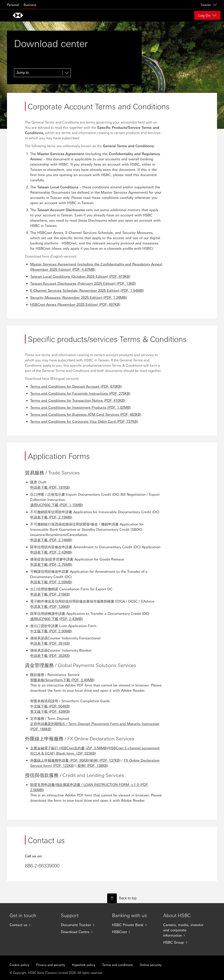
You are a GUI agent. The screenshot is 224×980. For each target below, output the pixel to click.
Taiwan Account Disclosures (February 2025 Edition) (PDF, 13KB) (83, 283)
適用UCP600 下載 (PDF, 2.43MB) (57, 619)
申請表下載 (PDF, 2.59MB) (51, 582)
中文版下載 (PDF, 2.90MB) (51, 631)
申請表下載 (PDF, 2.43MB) (51, 552)
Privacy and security (51, 965)
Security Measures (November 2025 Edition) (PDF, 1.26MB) (79, 297)
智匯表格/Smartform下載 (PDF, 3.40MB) (62, 680)
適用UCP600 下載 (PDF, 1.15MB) (57, 505)
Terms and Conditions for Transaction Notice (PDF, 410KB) (78, 400)
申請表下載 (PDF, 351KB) (50, 643)
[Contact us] (32, 925)
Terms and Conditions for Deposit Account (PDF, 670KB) (76, 386)
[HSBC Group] (185, 942)
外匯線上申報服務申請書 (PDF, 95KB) (60, 760)
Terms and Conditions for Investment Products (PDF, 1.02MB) (80, 407)
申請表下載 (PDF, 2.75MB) (51, 564)
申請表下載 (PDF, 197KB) (50, 487)
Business (30, 5)
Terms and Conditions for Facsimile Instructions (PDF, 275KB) (80, 393)
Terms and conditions (117, 965)
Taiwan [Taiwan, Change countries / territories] (209, 5)
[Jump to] (42, 73)
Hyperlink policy (84, 965)
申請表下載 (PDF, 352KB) (50, 655)
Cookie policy (19, 965)
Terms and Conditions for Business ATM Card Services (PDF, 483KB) (86, 414)
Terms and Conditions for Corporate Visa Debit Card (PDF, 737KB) (84, 421)
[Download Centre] (83, 932)
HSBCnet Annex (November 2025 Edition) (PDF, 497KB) (75, 304)
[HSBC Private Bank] (134, 925)
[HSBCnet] (134, 932)
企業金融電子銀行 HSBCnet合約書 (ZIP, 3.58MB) (69, 748)
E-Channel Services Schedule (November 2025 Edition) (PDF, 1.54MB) (87, 290)
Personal (13, 5)
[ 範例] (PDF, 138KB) (92, 765)
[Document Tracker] (83, 925)
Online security (151, 965)
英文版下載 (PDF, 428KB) (50, 711)
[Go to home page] (18, 15)
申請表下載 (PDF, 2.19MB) (51, 517)
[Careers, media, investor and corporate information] (185, 930)
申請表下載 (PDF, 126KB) (50, 606)
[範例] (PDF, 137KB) (105, 760)
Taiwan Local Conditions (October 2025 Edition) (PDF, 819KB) (80, 276)
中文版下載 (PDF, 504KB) (50, 706)
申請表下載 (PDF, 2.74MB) (51, 540)
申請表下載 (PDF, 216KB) (50, 594)
